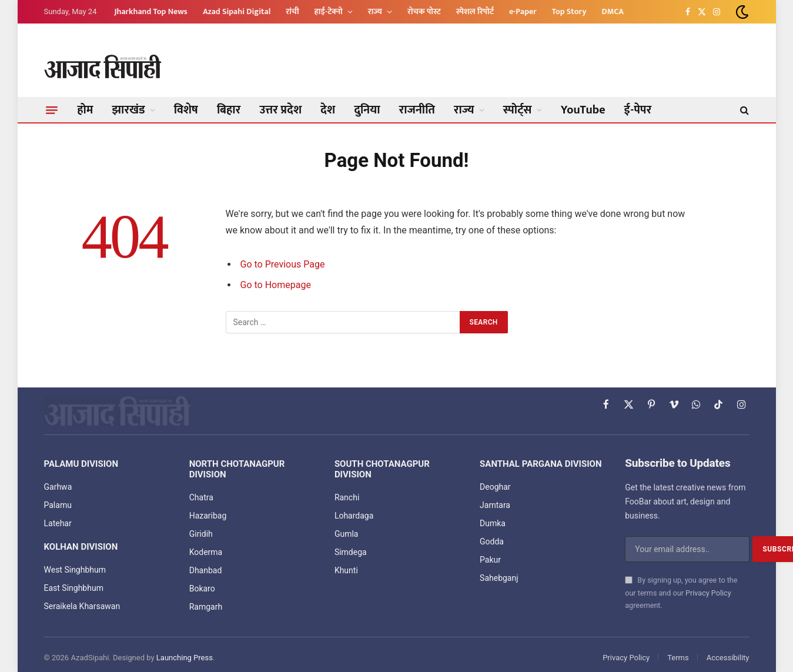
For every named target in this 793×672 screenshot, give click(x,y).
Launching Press (185, 658)
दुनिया (367, 110)
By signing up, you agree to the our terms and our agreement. (681, 593)
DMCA (613, 11)
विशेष (186, 110)
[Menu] (52, 110)
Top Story (569, 11)
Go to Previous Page (283, 264)
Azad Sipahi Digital (237, 11)
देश (328, 110)
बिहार (229, 110)
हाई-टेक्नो (329, 11)
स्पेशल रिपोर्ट (475, 11)
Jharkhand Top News (151, 11)
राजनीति (417, 110)
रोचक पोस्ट (424, 11)
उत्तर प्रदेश (280, 110)
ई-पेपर (638, 110)
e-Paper (523, 11)
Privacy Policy (708, 593)
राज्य (375, 11)
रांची (292, 11)
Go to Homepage (276, 285)
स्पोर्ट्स (518, 110)
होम (86, 110)
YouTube (583, 110)
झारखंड (129, 110)
